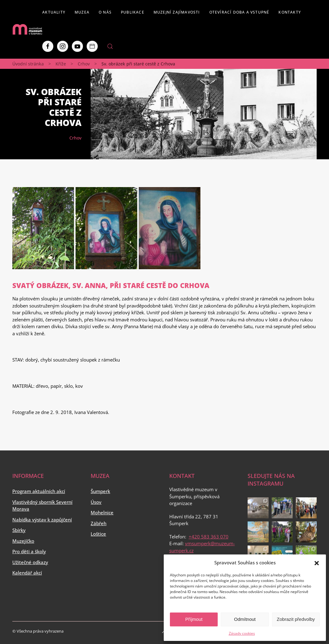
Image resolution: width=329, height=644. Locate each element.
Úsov (96, 502)
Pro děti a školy (29, 551)
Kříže (61, 64)
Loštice (98, 534)
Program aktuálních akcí (39, 491)
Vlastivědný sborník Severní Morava (42, 506)
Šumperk (100, 491)
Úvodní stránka (28, 64)
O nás (105, 12)
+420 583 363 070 (209, 537)
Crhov (84, 64)
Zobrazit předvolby (296, 619)
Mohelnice (102, 512)
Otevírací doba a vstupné (239, 12)
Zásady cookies (242, 633)
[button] (317, 562)
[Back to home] (27, 29)
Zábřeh (99, 523)
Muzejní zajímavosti (177, 12)
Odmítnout (245, 619)
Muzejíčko (23, 541)
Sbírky (19, 530)
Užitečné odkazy (30, 562)
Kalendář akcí (27, 573)
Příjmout (194, 619)
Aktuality (54, 12)
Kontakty (290, 12)
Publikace (133, 12)
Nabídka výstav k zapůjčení (42, 520)
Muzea (82, 12)
